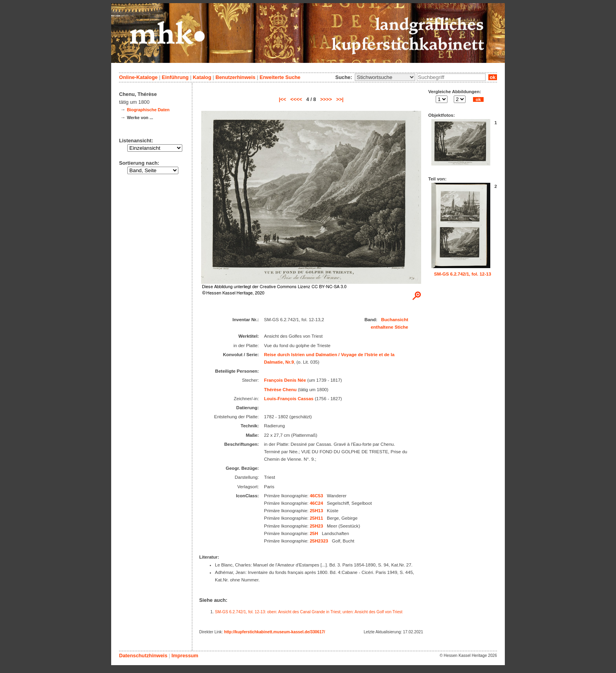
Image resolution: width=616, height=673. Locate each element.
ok (493, 77)
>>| (340, 99)
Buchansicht (395, 320)
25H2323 (319, 541)
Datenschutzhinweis (143, 656)
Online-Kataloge (138, 77)
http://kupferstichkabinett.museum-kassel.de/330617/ (274, 632)
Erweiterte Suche (280, 77)
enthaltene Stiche (390, 327)
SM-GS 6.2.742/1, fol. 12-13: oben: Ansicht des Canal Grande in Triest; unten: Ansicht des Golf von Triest (309, 612)
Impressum (185, 656)
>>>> (326, 99)
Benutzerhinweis (235, 77)
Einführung (175, 77)
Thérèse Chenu (280, 390)
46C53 (316, 496)
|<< (283, 99)
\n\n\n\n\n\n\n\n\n (385, 77)
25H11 (316, 518)
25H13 (316, 511)
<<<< (296, 99)
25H (314, 533)
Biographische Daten (148, 110)
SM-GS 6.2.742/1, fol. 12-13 (463, 274)
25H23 (316, 526)
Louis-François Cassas (289, 399)
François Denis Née (285, 380)
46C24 (316, 503)
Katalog (202, 77)
